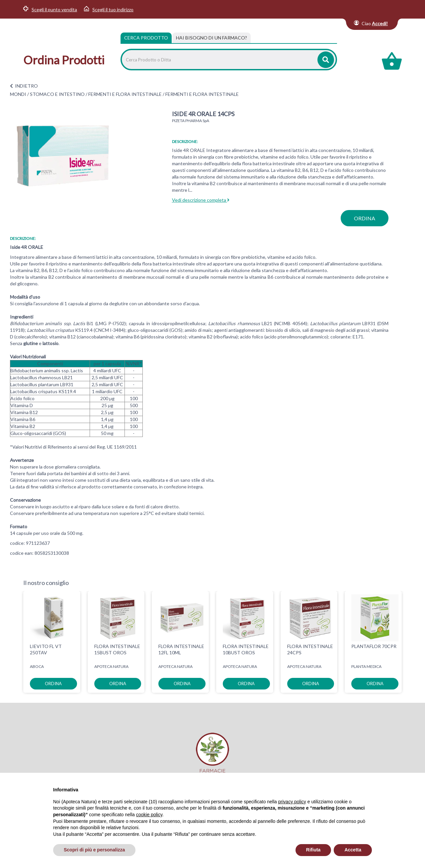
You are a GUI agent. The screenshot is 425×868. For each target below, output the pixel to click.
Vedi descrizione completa (201, 200)
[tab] (212, 38)
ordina (365, 218)
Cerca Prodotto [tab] (146, 38)
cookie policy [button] (149, 815)
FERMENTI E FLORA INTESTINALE (125, 94)
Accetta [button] (353, 850)
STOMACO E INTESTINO (57, 94)
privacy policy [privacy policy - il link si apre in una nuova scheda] (292, 802)
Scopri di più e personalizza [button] (94, 850)
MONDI (18, 94)
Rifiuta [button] (313, 850)
